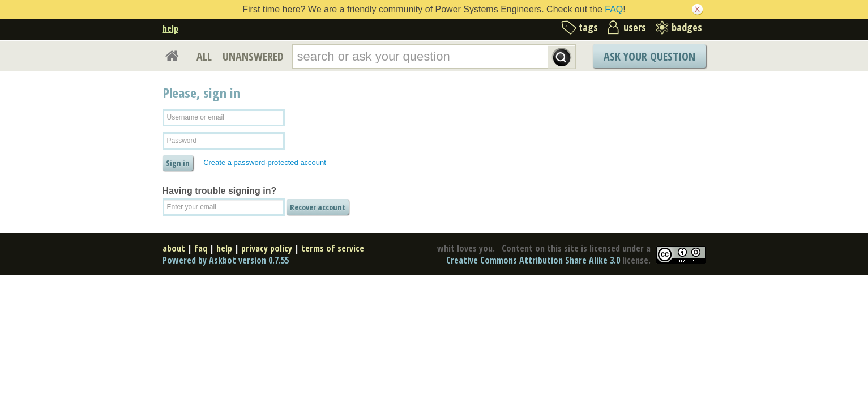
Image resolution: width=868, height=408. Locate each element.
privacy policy (267, 248)
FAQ (614, 9)
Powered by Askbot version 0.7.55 (226, 260)
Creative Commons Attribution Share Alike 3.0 (533, 260)
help (170, 28)
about (174, 248)
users (635, 27)
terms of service (333, 248)
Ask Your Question (649, 56)
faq (201, 248)
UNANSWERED (253, 56)
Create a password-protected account (265, 162)
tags (588, 27)
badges (687, 27)
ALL (204, 56)
